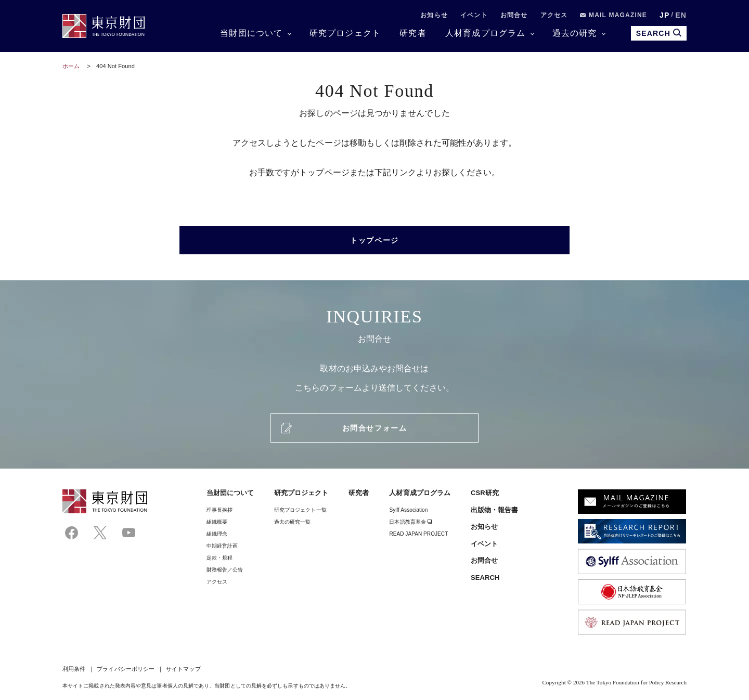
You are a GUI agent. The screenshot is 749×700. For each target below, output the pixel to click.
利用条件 (74, 669)
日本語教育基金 (411, 522)
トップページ (374, 240)
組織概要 (217, 522)
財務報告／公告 (225, 570)
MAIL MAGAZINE (614, 15)
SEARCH (485, 578)
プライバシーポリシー (126, 669)
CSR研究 (485, 493)
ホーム (71, 66)
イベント (474, 15)
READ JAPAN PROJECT (418, 534)
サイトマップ (183, 669)
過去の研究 (575, 33)
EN (681, 15)
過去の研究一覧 (293, 522)
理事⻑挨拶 (219, 510)
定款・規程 (219, 558)
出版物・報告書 (495, 510)
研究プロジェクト (345, 33)
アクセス (554, 15)
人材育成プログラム (486, 33)
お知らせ (434, 15)
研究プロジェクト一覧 (300, 510)
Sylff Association (408, 510)
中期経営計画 (222, 546)
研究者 (413, 33)
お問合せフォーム (374, 428)
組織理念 (217, 534)
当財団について (251, 33)
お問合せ (514, 15)
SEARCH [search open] (659, 33)
